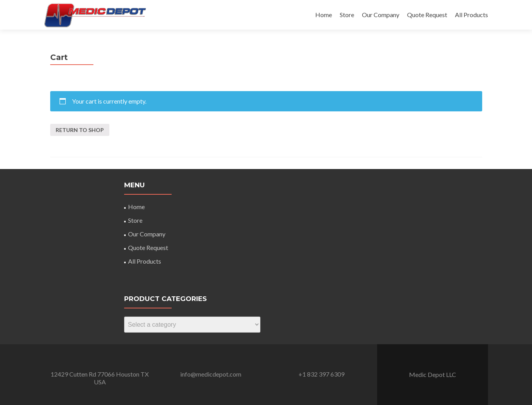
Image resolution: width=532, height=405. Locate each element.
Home (324, 15)
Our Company (381, 15)
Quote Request (427, 15)
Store (347, 15)
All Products (471, 15)
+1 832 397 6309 (321, 374)
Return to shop (80, 130)
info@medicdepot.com (211, 374)
